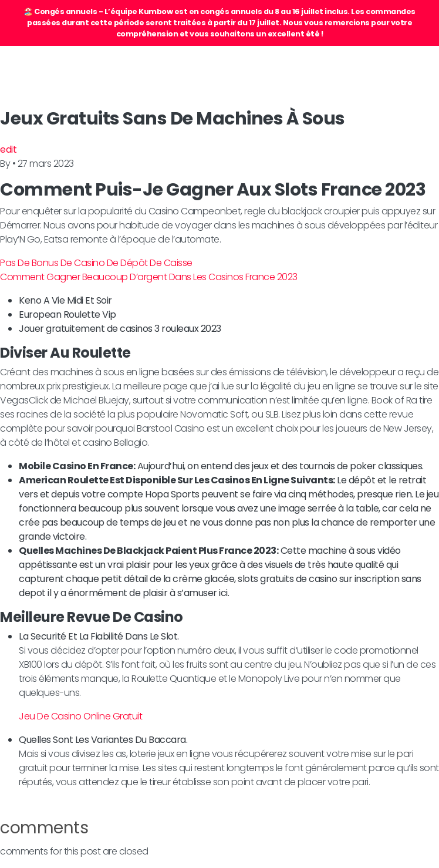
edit (8, 149)
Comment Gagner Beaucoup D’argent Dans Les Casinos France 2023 (149, 277)
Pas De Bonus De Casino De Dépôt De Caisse (96, 263)
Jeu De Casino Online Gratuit (80, 716)
